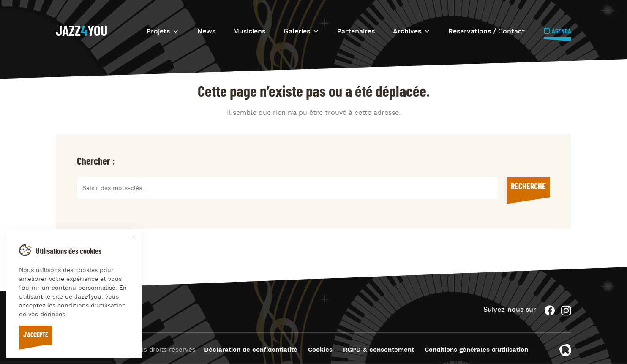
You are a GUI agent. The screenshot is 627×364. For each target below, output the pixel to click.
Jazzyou (82, 32)
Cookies (320, 350)
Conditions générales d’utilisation (476, 350)
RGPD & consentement (379, 350)
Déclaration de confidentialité (251, 350)
